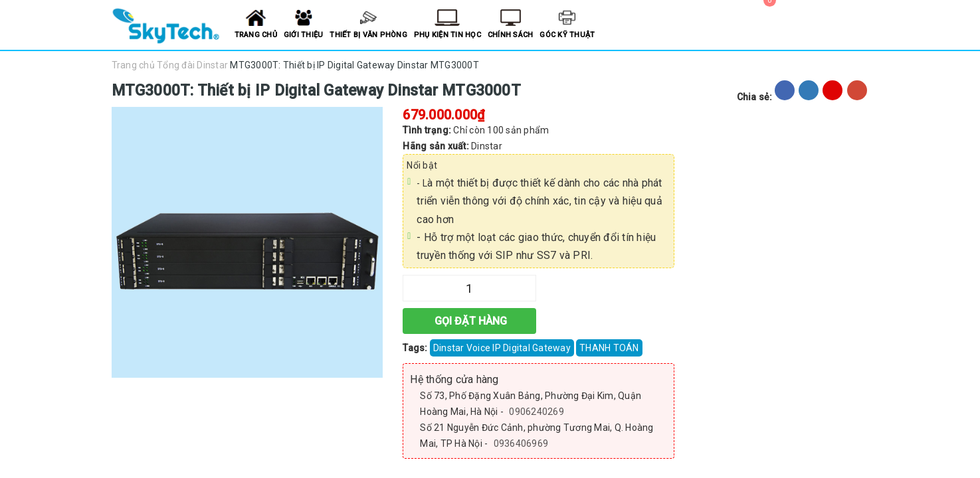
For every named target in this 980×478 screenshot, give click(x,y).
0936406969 (521, 443)
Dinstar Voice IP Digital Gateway (502, 348)
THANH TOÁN (609, 348)
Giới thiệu (304, 35)
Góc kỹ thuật (567, 35)
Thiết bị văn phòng (368, 35)
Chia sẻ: (755, 97)
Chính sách (511, 35)
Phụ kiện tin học (447, 35)
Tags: (416, 348)
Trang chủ (256, 35)
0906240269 (537, 412)
